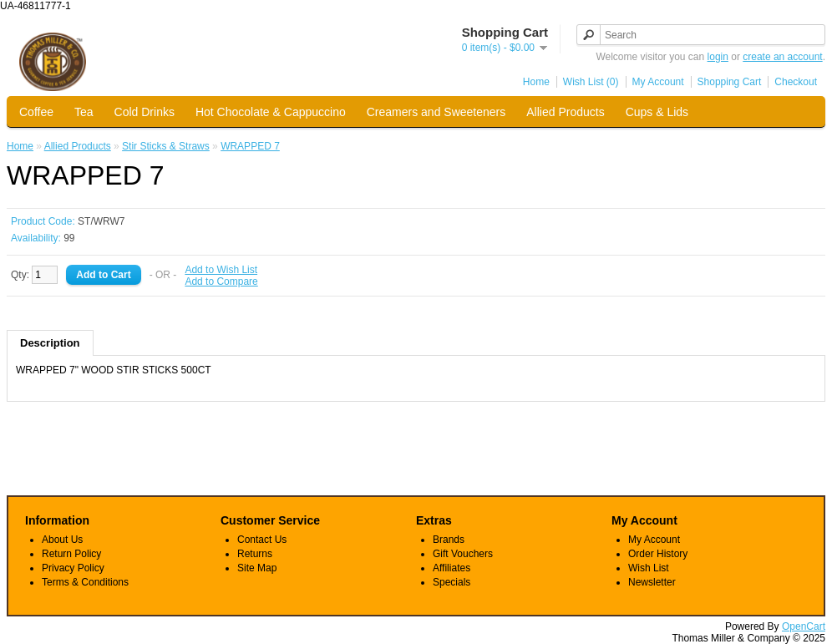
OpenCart (804, 626)
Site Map (257, 568)
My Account (658, 82)
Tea (84, 112)
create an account (782, 57)
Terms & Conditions (85, 582)
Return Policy (71, 554)
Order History (658, 554)
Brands (449, 540)
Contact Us (262, 540)
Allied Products (565, 112)
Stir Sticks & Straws (166, 146)
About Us (62, 540)
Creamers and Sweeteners (436, 112)
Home (536, 82)
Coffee (36, 112)
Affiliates (452, 568)
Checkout (796, 82)
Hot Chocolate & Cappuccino (271, 112)
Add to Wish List (221, 270)
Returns (255, 554)
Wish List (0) (591, 82)
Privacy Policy (73, 568)
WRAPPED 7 (250, 146)
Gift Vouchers (463, 554)
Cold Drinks (145, 112)
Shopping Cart (730, 82)
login (718, 57)
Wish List (649, 568)
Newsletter (652, 582)
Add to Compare (221, 281)
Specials (452, 582)
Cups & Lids (657, 112)
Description (50, 343)
